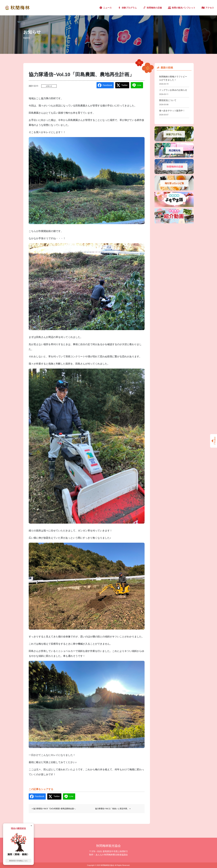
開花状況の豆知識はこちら (18, 861)
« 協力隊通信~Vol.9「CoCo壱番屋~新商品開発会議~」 (54, 809)
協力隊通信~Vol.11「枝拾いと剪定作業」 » (113, 809)
